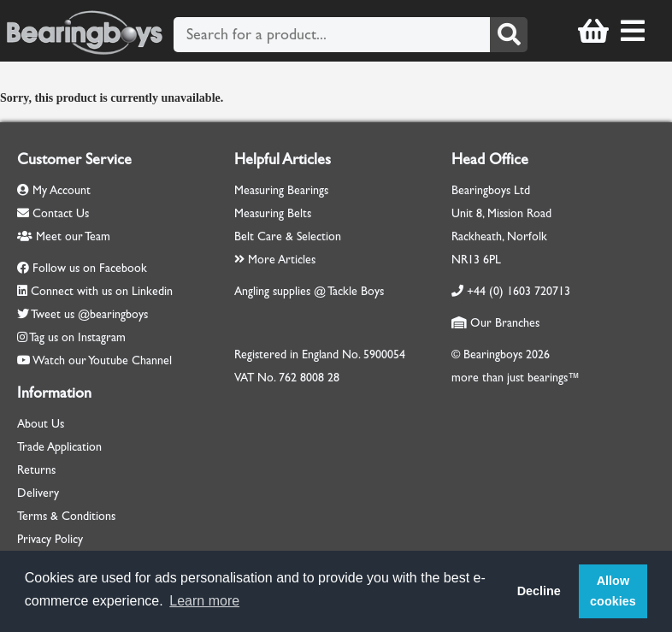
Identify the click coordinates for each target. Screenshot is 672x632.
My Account (54, 190)
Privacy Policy (50, 539)
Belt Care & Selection (288, 236)
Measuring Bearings (281, 190)
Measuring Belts (273, 213)
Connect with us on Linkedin (102, 291)
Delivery (38, 493)
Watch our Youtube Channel (102, 360)
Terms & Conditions (66, 516)
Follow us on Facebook (90, 268)
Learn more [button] (204, 601)
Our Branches (495, 323)
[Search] (509, 35)
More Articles (275, 260)
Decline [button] (539, 591)
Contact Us (53, 213)
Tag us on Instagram (77, 337)
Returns (36, 470)
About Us (41, 424)
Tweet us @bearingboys (89, 314)
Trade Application (59, 447)
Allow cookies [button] (613, 591)
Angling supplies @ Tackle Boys (309, 291)
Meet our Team (64, 236)
